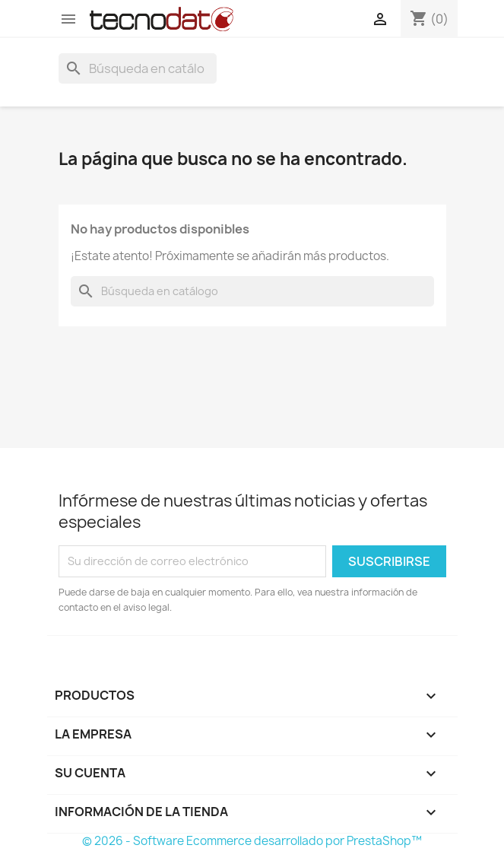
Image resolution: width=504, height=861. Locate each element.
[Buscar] (138, 68)
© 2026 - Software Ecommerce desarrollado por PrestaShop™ (252, 841)
